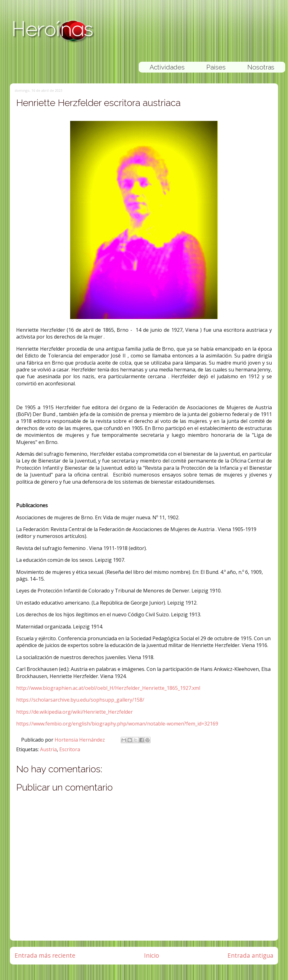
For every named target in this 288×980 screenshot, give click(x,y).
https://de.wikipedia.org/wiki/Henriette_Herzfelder (74, 712)
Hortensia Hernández (80, 740)
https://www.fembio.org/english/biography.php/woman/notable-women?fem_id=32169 (117, 724)
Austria (48, 749)
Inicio (152, 955)
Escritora (70, 749)
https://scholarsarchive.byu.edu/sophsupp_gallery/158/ (80, 700)
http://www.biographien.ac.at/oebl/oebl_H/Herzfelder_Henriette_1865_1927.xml (108, 688)
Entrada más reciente (45, 955)
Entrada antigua (250, 955)
